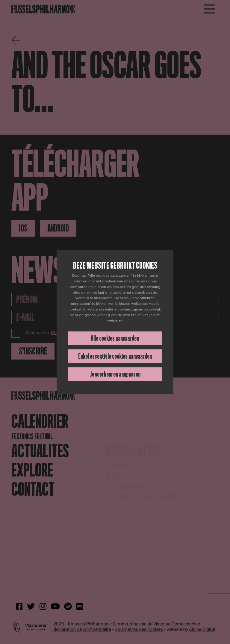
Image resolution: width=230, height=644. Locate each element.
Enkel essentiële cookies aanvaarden (115, 356)
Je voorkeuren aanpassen (115, 374)
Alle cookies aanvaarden (115, 338)
